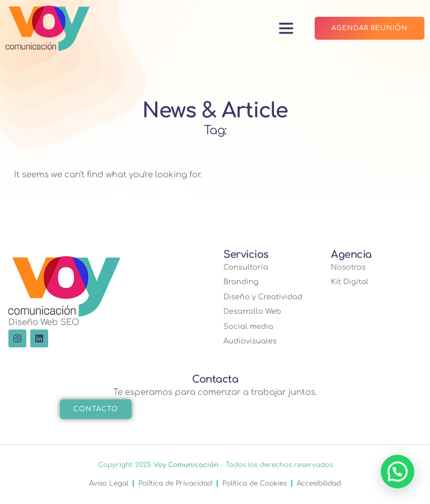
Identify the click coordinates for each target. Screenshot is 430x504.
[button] (286, 28)
